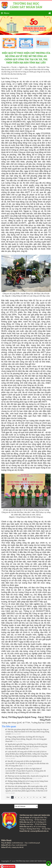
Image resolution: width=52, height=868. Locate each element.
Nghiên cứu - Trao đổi (27, 67)
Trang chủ (5, 67)
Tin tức (14, 67)
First (8, 797)
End (44, 797)
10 (40, 797)
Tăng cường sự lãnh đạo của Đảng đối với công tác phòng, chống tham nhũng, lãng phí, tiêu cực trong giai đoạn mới (26, 739)
